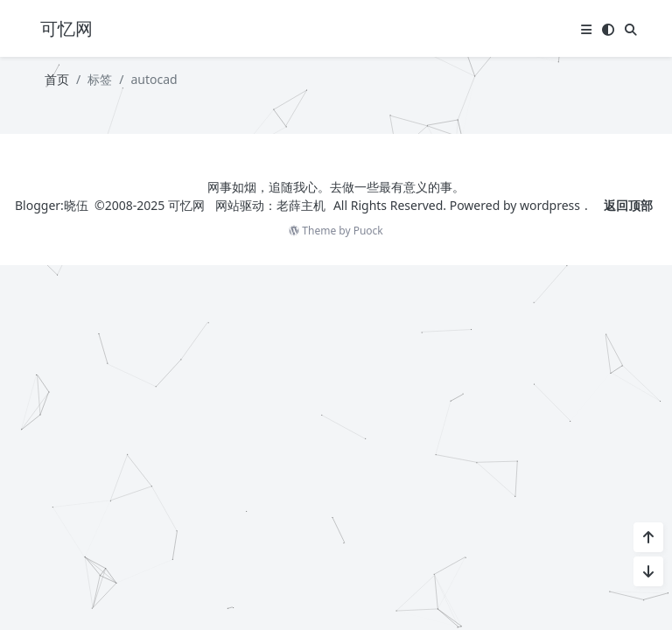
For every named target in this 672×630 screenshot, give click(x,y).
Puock (368, 231)
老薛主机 (301, 205)
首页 (57, 79)
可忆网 (186, 205)
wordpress (550, 205)
